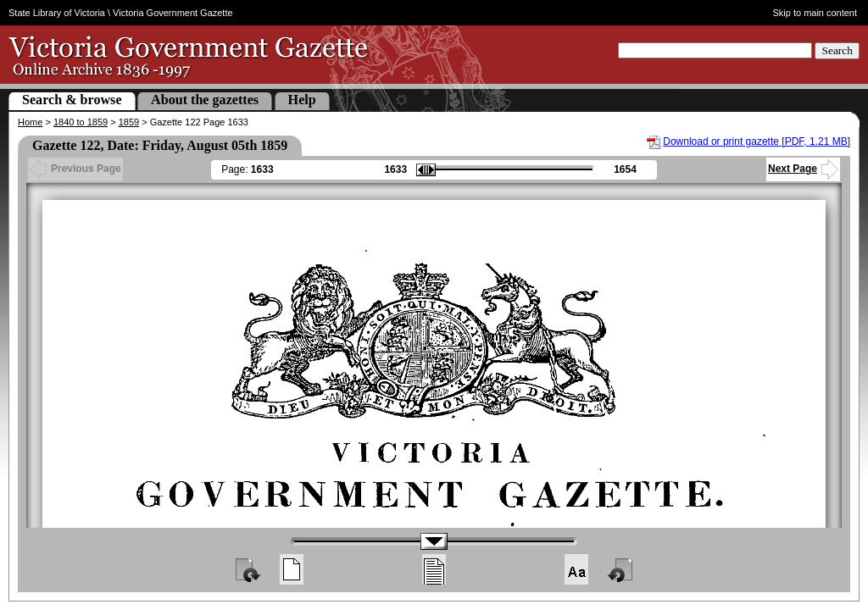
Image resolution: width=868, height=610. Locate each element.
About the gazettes (205, 100)
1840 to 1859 (81, 122)
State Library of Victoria (57, 13)
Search (837, 50)
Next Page (803, 169)
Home (30, 122)
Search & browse (72, 100)
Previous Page (75, 169)
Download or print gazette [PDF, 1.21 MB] (757, 141)
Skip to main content (815, 13)
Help (302, 100)
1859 (129, 122)
